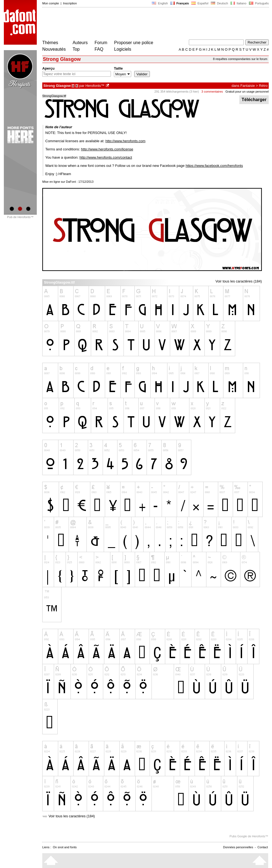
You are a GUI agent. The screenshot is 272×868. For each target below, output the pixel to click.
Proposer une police (134, 43)
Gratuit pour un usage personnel (247, 92)
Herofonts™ (95, 86)
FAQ (99, 49)
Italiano (239, 3)
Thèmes (50, 43)
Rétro (263, 86)
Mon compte (51, 3)
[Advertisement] (142, 24)
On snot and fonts (65, 847)
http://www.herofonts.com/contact (106, 157)
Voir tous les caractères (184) (239, 281)
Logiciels (123, 49)
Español (200, 3)
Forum (101, 43)
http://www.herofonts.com (125, 141)
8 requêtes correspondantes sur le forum (240, 59)
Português (258, 3)
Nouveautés (54, 49)
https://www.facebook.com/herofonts (214, 166)
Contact (263, 847)
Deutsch (219, 3)
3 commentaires (212, 92)
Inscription (70, 3)
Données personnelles (238, 847)
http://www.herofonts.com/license (107, 149)
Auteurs (80, 43)
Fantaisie (248, 86)
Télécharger (254, 100)
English (160, 3)
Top (76, 49)
